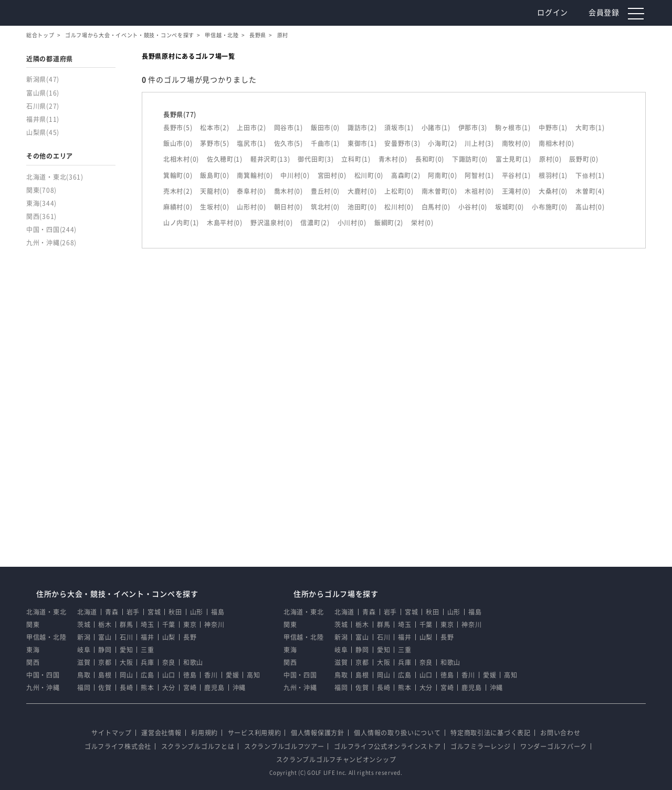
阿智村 (479, 175)
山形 (197, 612)
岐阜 (84, 650)
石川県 (43, 106)
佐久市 (288, 143)
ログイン (554, 13)
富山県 (43, 93)
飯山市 (178, 143)
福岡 (84, 688)
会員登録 (606, 13)
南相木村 (556, 143)
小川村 (352, 223)
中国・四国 (51, 230)
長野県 (258, 35)
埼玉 (147, 625)
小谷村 (473, 207)
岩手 (133, 612)
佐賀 (105, 688)
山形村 (251, 207)
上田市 (251, 128)
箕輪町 (178, 175)
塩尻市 (251, 143)
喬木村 (288, 191)
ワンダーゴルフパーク (554, 746)
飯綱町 (389, 223)
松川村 (399, 207)
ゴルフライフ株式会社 (118, 746)
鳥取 (84, 675)
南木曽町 (439, 191)
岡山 (126, 675)
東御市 (362, 143)
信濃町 (315, 223)
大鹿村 (362, 191)
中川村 (295, 175)
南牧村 (516, 143)
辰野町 (584, 159)
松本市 (214, 128)
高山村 (590, 207)
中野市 (553, 128)
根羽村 (553, 175)
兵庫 (147, 662)
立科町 (356, 159)
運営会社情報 (161, 733)
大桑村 (553, 191)
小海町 (442, 143)
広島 (147, 675)
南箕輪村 (255, 175)
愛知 (126, 650)
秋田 (175, 612)
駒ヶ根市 (513, 128)
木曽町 (590, 191)
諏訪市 (362, 128)
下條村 (590, 175)
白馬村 (436, 207)
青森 (112, 612)
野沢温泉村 (272, 223)
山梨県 (43, 132)
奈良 (169, 662)
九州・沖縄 (51, 243)
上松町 (399, 191)
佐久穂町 (225, 159)
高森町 (406, 175)
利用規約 (204, 733)
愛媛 (232, 675)
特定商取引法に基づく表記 (490, 733)
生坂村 (214, 207)
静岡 (105, 650)
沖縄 (239, 688)
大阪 (126, 662)
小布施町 (550, 207)
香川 (211, 675)
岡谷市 (288, 128)
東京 (190, 625)
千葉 (169, 625)
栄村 (422, 223)
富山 (105, 637)
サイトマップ (111, 733)
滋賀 (84, 662)
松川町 (369, 175)
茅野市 (214, 143)
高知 (253, 675)
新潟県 (43, 79)
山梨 (169, 637)
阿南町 (442, 175)
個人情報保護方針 (318, 733)
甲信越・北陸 (222, 35)
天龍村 (214, 191)
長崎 (126, 688)
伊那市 (473, 128)
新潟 (84, 637)
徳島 (190, 675)
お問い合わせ (560, 733)
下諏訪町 (470, 159)
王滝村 (516, 191)
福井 (147, 637)
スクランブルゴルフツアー (284, 746)
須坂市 (399, 128)
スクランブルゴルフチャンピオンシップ (336, 760)
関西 (41, 216)
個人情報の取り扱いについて (397, 733)
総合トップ (40, 35)
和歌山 (193, 662)
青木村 (393, 159)
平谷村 (516, 175)
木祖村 (479, 191)
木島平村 (225, 223)
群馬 (126, 625)
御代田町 (316, 159)
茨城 (84, 625)
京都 (105, 662)
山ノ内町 (181, 223)
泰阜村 (251, 191)
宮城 (154, 612)
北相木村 (181, 159)
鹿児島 (214, 688)
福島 (218, 612)
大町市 (590, 128)
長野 (190, 637)
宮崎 (190, 688)
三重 (147, 650)
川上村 (479, 143)
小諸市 (436, 128)
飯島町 (214, 175)
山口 (169, 675)
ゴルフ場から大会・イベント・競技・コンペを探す (130, 35)
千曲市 (325, 143)
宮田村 (332, 175)
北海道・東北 (55, 177)
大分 (169, 688)
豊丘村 (325, 191)
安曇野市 (402, 143)
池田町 (362, 207)
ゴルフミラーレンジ (480, 746)
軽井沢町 (270, 159)
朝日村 (288, 207)
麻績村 (178, 207)
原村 (550, 159)
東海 (41, 203)
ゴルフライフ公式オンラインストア (387, 746)
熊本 (147, 688)
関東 (41, 190)
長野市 (178, 128)
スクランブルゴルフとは (198, 746)
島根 (105, 675)
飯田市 (325, 128)
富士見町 (513, 159)
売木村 (178, 191)
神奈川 (214, 625)
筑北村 (325, 207)
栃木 (105, 625)
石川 (126, 637)
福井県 (43, 119)
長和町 (430, 159)
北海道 (87, 612)
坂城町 (510, 207)
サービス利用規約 (255, 733)
